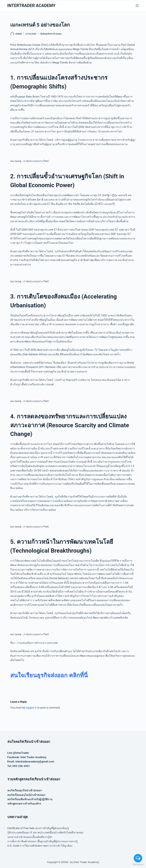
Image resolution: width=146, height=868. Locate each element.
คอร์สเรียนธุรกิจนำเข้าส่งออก (25, 790)
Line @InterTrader (18, 753)
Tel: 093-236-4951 (19, 766)
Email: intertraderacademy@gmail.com (31, 762)
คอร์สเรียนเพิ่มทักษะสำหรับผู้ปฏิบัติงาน (30, 799)
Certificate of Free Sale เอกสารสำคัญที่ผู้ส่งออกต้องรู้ (38, 828)
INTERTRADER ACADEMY (31, 6)
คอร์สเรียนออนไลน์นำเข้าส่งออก (26, 795)
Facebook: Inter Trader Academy (27, 757)
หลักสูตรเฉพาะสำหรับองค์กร (24, 804)
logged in (31, 708)
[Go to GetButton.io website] (138, 865)
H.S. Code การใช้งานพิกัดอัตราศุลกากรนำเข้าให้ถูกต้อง (40, 846)
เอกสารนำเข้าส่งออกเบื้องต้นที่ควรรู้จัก (30, 837)
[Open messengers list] (138, 858)
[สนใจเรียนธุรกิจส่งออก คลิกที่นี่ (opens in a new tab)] (49, 675)
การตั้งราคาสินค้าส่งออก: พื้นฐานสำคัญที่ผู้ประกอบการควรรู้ (43, 841)
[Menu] (137, 6)
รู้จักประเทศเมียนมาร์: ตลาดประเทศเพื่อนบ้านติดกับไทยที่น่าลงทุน (45, 833)
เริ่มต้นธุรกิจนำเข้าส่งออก (51, 34)
